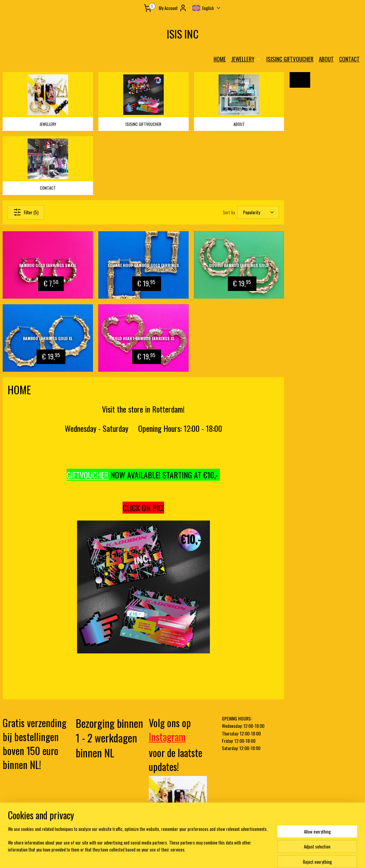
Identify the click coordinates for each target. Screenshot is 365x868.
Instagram (167, 737)
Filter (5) (26, 212)
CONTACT (349, 59)
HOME (220, 59)
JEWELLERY (246, 59)
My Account (173, 8)
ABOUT (326, 59)
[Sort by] (258, 212)
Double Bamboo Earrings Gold (239, 265)
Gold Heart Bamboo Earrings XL (143, 338)
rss (171, 856)
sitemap (160, 856)
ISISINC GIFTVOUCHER (290, 59)
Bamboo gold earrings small (48, 265)
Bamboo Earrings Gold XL (48, 338)
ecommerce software (191, 856)
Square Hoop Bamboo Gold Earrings (143, 265)
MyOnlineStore (237, 856)
